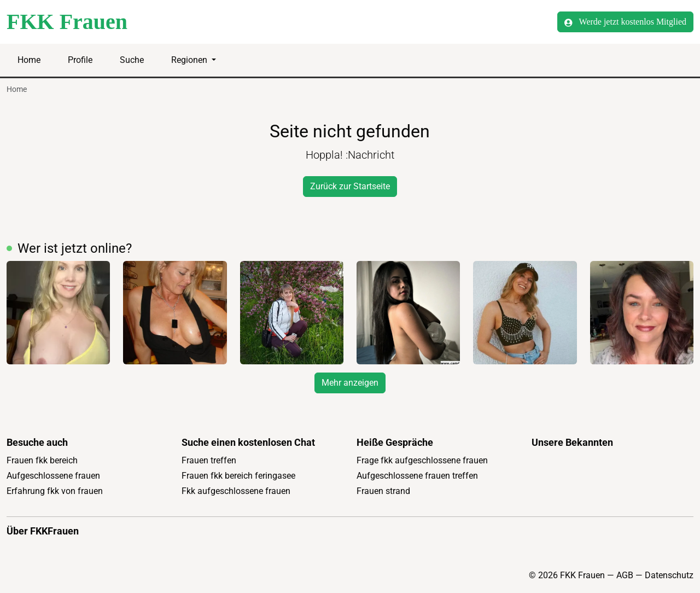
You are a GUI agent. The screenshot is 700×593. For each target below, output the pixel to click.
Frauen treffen (209, 460)
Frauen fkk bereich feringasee (238, 476)
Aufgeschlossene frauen (53, 476)
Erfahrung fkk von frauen (55, 491)
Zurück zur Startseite (350, 186)
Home (29, 60)
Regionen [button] (190, 60)
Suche (132, 60)
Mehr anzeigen (350, 383)
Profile (80, 60)
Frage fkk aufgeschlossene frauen (422, 460)
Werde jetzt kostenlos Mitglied (625, 22)
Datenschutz (669, 575)
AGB (625, 575)
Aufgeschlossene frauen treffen (417, 476)
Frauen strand (383, 491)
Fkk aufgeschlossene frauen (236, 491)
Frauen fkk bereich (42, 460)
